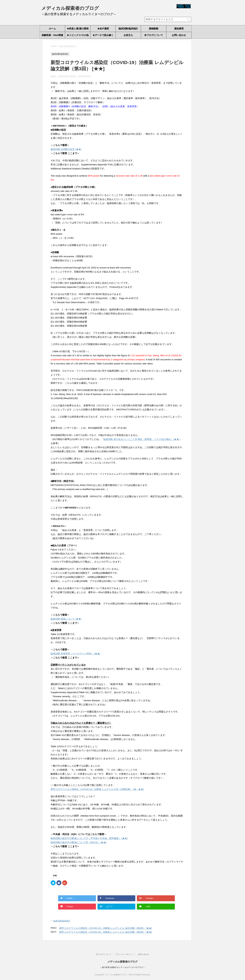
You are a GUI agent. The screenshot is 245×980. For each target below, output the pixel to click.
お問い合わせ (179, 35)
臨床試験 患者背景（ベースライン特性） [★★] (75, 654)
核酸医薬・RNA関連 (52, 35)
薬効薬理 (179, 29)
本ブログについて (154, 35)
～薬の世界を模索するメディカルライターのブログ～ (122, 967)
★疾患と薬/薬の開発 (78, 29)
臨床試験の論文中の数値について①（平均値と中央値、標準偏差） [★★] (89, 838)
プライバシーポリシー (124, 954)
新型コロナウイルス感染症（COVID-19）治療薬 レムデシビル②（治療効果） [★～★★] (97, 789)
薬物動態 (154, 29)
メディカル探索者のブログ (70, 8)
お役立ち (128, 35)
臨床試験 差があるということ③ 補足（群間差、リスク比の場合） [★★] (141, 439)
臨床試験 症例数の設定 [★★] (66, 149)
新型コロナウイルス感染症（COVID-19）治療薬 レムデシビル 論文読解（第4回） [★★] (106, 932)
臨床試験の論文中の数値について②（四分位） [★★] (79, 842)
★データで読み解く (103, 35)
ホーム (52, 29)
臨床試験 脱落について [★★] (66, 619)
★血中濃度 (103, 29)
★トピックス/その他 (78, 35)
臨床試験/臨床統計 (128, 29)
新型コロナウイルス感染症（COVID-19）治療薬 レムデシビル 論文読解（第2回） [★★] (106, 928)
